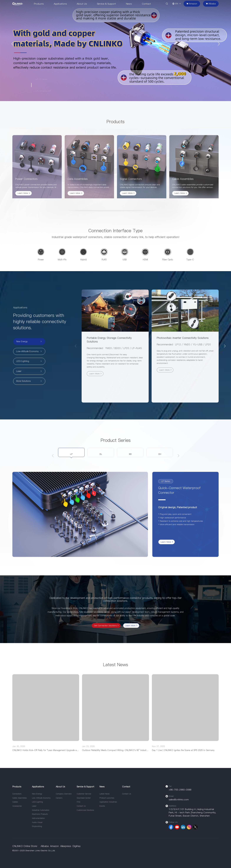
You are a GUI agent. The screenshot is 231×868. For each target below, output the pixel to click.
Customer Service (84, 794)
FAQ (78, 802)
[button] (12, 44)
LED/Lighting (37, 802)
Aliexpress (66, 846)
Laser (34, 806)
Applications (60, 4)
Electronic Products (40, 814)
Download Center (84, 798)
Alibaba (45, 846)
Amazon (54, 846)
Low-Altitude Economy (41, 798)
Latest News (104, 794)
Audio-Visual (37, 822)
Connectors (17, 794)
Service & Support (106, 4)
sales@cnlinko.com (179, 800)
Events (102, 806)
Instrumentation (38, 818)
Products (39, 4)
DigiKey (77, 846)
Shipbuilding (37, 826)
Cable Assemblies (20, 798)
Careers (59, 798)
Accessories (17, 806)
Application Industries (108, 802)
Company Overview (64, 794)
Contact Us (81, 806)
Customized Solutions (85, 810)
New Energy (37, 794)
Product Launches (107, 798)
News (129, 4)
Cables (15, 802)
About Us (82, 4)
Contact (146, 4)
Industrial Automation (41, 810)
